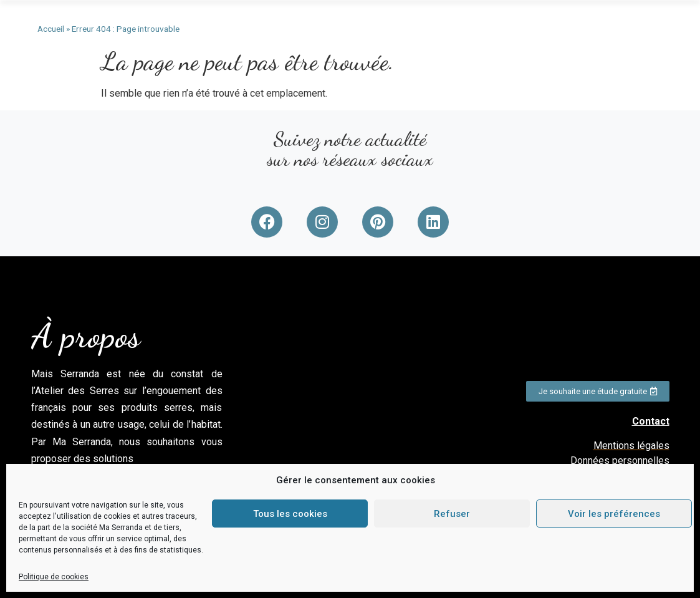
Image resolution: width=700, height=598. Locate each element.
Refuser (452, 514)
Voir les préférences (614, 514)
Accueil (51, 29)
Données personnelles (620, 461)
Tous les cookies (290, 514)
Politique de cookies (54, 577)
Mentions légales (631, 446)
